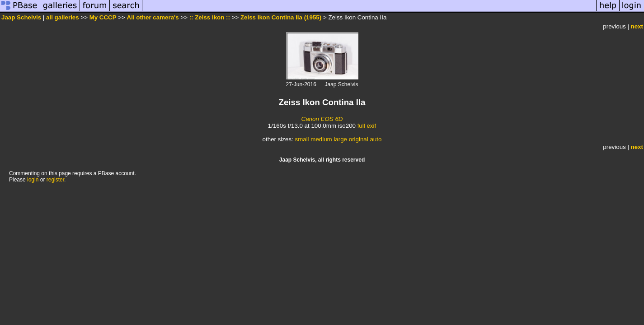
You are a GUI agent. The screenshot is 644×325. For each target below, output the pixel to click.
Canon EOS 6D (322, 119)
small (302, 139)
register (55, 180)
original (359, 139)
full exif (367, 126)
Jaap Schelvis (21, 17)
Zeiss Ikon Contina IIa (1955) (281, 17)
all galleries (63, 17)
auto (376, 139)
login (33, 180)
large (340, 139)
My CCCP (103, 17)
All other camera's (153, 17)
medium (321, 139)
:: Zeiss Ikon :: (210, 17)
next (637, 26)
